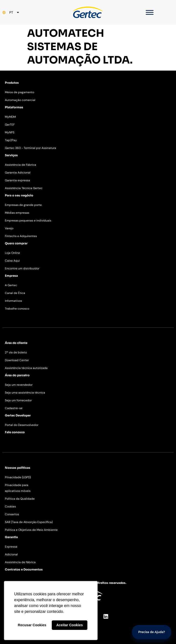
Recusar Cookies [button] (32, 625)
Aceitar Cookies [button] (69, 625)
